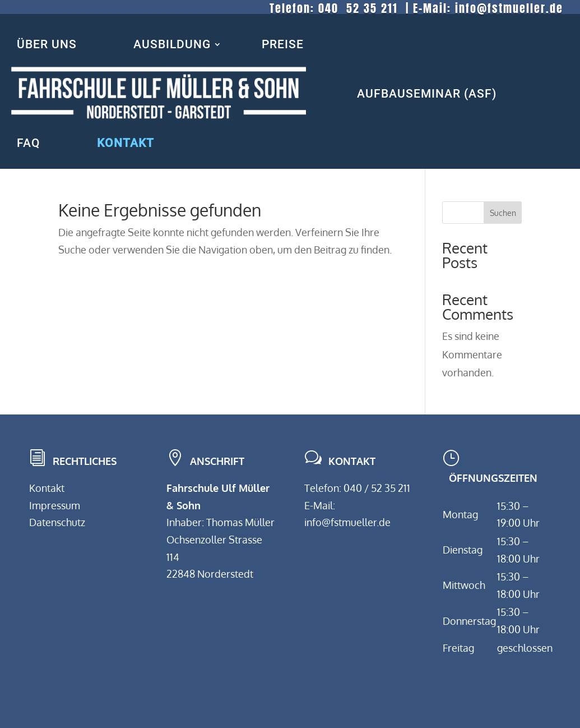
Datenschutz (57, 522)
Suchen (503, 213)
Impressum (55, 505)
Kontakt (47, 488)
